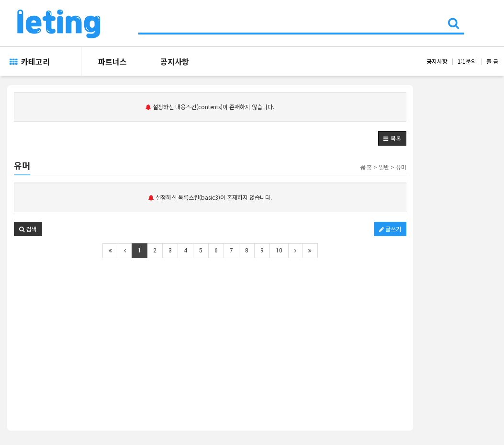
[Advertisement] (210, 338)
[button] (392, 138)
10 (279, 251)
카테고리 (30, 61)
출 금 (492, 61)
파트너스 (112, 61)
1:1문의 (467, 61)
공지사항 (175, 61)
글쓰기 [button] (390, 229)
